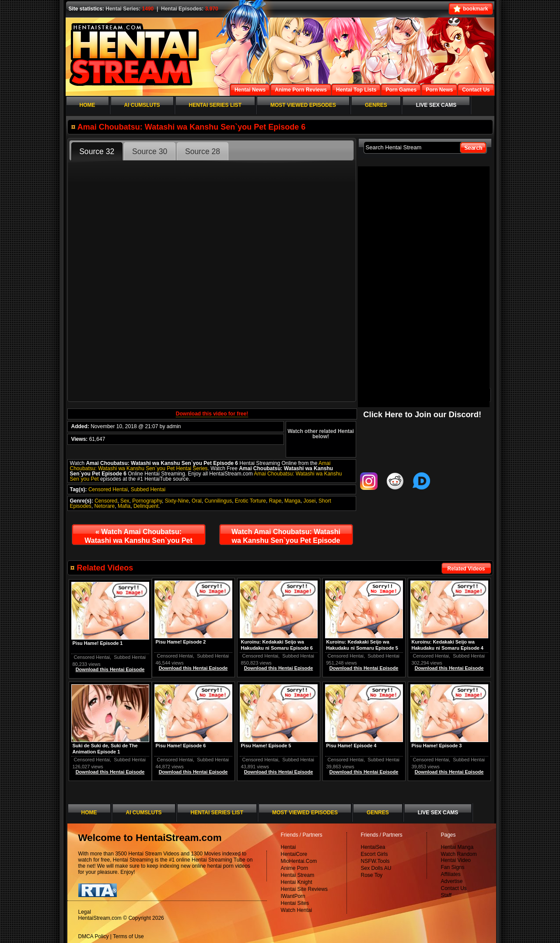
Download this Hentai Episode (449, 668)
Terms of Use (128, 936)
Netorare (105, 506)
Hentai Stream (298, 875)
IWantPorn (293, 896)
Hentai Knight (297, 882)
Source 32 (97, 151)
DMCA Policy (94, 936)
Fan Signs (453, 867)
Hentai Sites (295, 903)
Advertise (452, 881)
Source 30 (150, 151)
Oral (197, 501)
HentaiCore (294, 854)
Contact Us (454, 888)
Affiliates (451, 874)
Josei (309, 501)
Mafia (124, 506)
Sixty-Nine (177, 501)
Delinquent (146, 506)
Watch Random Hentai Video (459, 857)
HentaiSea (373, 847)
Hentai (289, 847)
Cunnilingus (218, 501)
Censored (106, 501)
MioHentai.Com (299, 861)
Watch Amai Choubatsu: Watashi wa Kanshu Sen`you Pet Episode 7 (286, 538)
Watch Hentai (297, 910)
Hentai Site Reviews (304, 889)
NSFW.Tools (375, 861)
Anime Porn (295, 868)
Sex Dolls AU (376, 868)
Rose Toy (372, 875)
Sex (125, 501)
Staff (446, 895)
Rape (275, 501)
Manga (292, 501)
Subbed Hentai (148, 489)
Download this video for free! (212, 414)
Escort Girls (374, 854)
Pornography (147, 501)
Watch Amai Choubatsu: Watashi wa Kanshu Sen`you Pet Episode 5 (138, 538)
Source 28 (203, 151)
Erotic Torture (250, 501)
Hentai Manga (457, 847)
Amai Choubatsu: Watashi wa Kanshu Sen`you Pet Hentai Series (200, 466)
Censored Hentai (108, 489)
